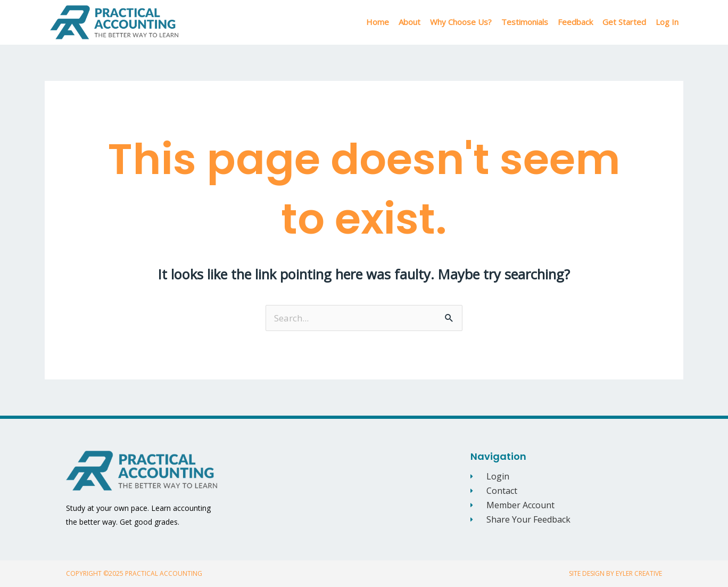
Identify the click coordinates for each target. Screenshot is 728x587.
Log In (667, 22)
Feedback (575, 22)
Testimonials (525, 22)
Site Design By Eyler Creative (615, 573)
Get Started (624, 22)
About (409, 22)
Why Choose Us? (461, 22)
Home (378, 22)
